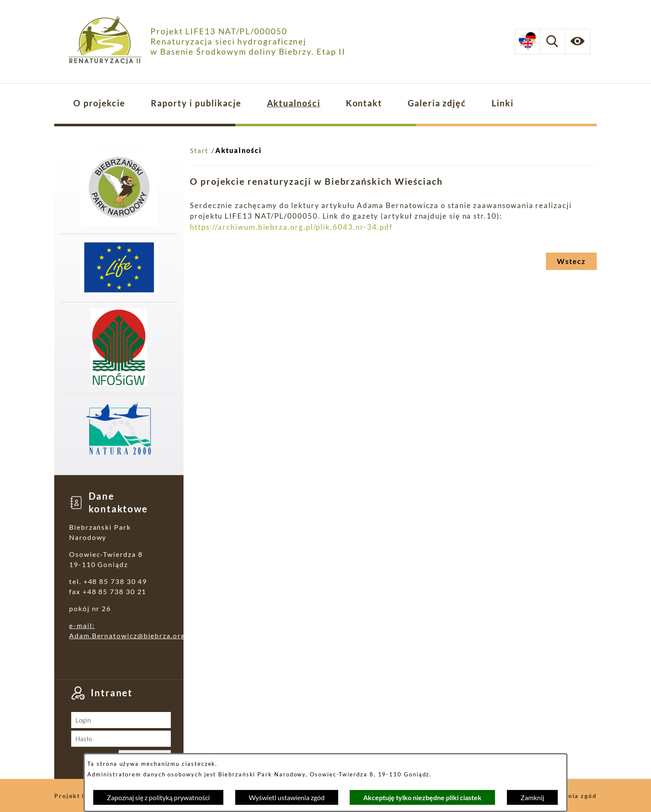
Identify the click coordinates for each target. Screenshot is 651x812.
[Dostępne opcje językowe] (528, 42)
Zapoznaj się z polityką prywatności (158, 797)
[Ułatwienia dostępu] (578, 42)
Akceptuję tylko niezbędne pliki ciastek (422, 797)
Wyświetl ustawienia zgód (287, 797)
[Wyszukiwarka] (553, 42)
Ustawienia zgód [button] (569, 796)
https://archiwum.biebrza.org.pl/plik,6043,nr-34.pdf (291, 227)
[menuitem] (99, 104)
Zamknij (532, 797)
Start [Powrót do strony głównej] (199, 150)
